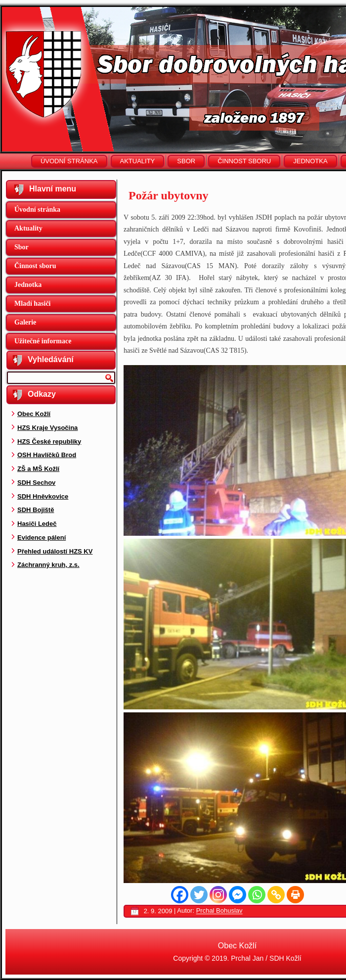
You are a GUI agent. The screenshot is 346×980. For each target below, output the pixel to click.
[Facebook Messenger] (238, 895)
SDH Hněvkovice (43, 496)
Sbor (186, 161)
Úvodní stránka (69, 161)
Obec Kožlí (34, 414)
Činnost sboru (244, 161)
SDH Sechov (36, 483)
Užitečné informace (43, 341)
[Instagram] (218, 895)
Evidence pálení (42, 537)
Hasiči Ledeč (37, 524)
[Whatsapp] (257, 895)
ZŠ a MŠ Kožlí (38, 469)
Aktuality (138, 161)
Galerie (25, 322)
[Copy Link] (276, 895)
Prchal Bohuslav (219, 911)
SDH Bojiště (36, 510)
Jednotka (310, 161)
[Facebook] (180, 895)
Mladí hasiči (33, 303)
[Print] (295, 895)
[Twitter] (199, 895)
